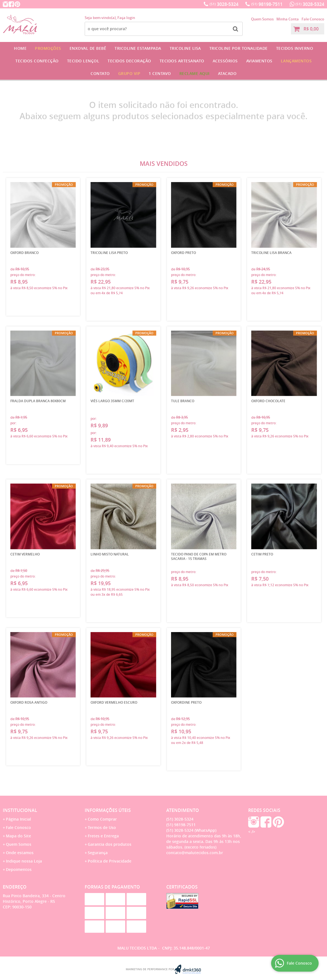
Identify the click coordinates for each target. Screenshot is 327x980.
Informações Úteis (108, 810)
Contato (100, 73)
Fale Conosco (313, 19)
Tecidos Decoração (129, 61)
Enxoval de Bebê (88, 48)
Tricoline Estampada (138, 48)
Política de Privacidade (110, 861)
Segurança (98, 853)
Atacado (227, 73)
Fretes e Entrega (103, 836)
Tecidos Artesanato (182, 61)
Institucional (20, 810)
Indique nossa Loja (24, 861)
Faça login (126, 18)
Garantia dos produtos (110, 844)
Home (20, 48)
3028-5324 (224, 4)
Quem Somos (262, 19)
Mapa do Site (18, 836)
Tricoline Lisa (185, 48)
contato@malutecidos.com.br (195, 853)
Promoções (48, 48)
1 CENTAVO (160, 73)
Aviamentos (259, 61)
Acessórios (225, 61)
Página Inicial (18, 819)
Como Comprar (102, 819)
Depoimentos (19, 869)
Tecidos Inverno (295, 48)
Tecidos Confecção (37, 61)
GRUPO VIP (129, 73)
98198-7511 (267, 4)
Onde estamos (20, 853)
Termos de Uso (102, 827)
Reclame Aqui (195, 73)
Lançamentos (296, 61)
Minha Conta (288, 19)
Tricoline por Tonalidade (239, 48)
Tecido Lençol (83, 61)
